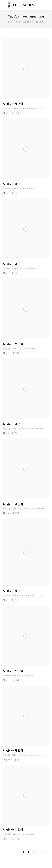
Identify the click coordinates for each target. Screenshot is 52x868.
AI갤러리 (6, 108)
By (14, 108)
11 (45, 852)
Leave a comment (37, 108)
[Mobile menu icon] (46, 5)
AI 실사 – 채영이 (13, 104)
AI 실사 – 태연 (12, 184)
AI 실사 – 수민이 (13, 344)
